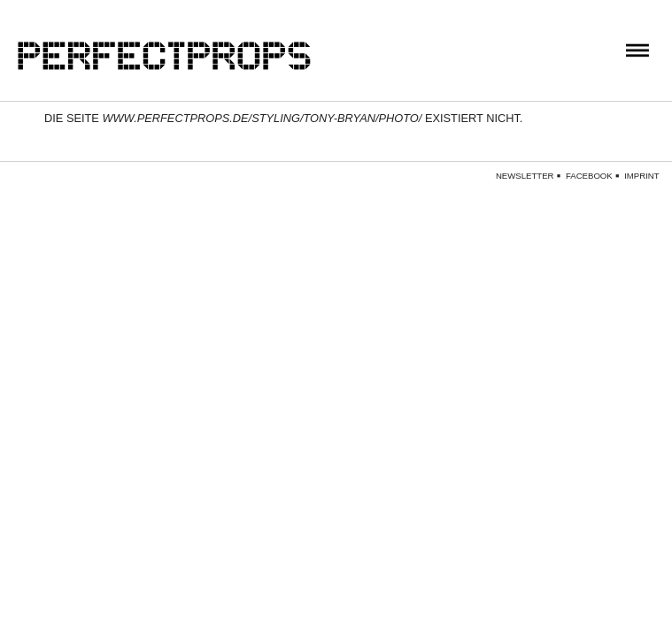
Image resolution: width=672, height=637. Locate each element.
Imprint (641, 176)
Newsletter (525, 176)
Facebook (589, 176)
